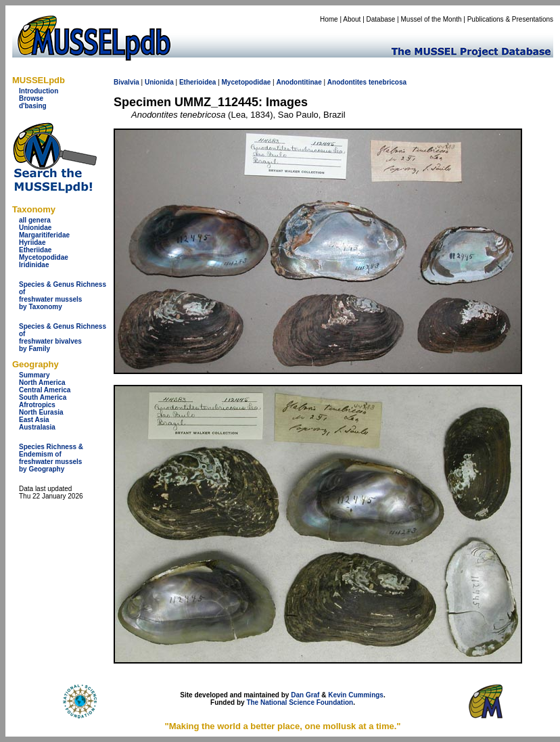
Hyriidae (32, 242)
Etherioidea (197, 82)
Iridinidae (34, 265)
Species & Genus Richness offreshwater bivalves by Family (63, 338)
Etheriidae (35, 250)
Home (329, 19)
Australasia (37, 427)
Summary (34, 375)
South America (43, 397)
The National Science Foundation (300, 702)
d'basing (33, 106)
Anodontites (347, 82)
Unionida (159, 82)
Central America (45, 390)
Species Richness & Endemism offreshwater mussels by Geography (51, 458)
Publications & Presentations (510, 19)
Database (381, 19)
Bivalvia (126, 82)
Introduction (39, 91)
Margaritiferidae (44, 235)
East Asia (34, 420)
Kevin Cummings (356, 695)
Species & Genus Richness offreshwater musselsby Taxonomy (63, 296)
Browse (31, 98)
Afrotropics (37, 405)
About (352, 19)
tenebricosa (388, 82)
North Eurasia (41, 412)
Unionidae (35, 228)
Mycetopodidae (44, 257)
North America (42, 382)
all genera (35, 220)
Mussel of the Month (431, 19)
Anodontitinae (299, 82)
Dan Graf (305, 695)
